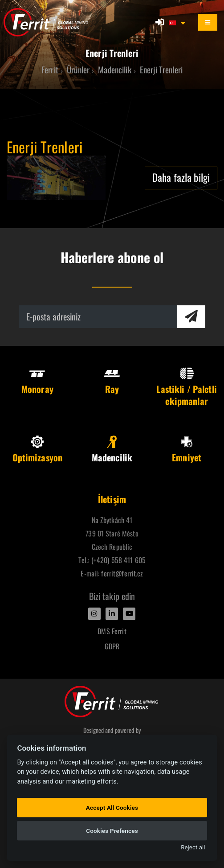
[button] (178, 22)
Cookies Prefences (112, 831)
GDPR (112, 646)
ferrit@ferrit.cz (122, 573)
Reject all (193, 847)
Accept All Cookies (112, 808)
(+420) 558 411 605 (118, 560)
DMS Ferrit (112, 631)
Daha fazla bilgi (181, 177)
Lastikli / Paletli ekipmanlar (186, 387)
